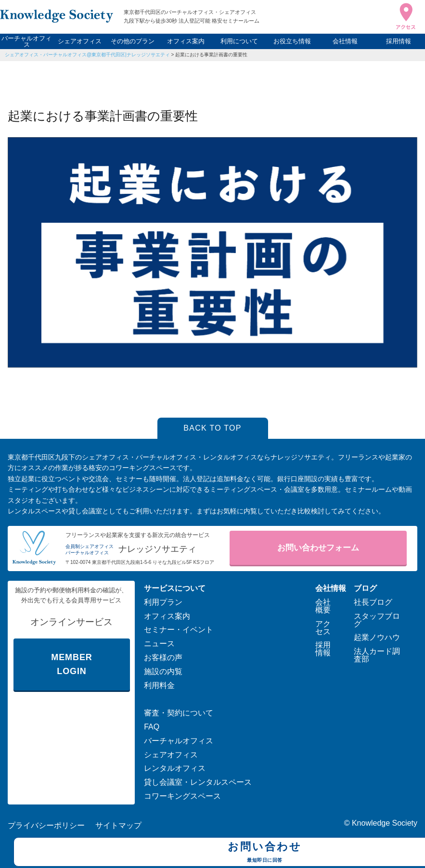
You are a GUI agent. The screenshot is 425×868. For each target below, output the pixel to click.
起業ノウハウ (377, 637)
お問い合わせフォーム (318, 548)
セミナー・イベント (179, 630)
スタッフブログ (377, 620)
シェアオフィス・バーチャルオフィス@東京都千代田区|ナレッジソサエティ (87, 55)
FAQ (152, 727)
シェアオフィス (80, 41)
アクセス (323, 628)
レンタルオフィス (175, 768)
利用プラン (163, 602)
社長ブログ (373, 602)
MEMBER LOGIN (71, 664)
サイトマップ (118, 825)
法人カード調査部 (377, 655)
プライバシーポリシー (46, 825)
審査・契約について (179, 713)
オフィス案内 (186, 41)
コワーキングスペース (182, 796)
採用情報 (399, 41)
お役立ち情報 (292, 41)
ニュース (159, 644)
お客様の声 (163, 657)
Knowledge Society (385, 823)
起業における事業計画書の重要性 (211, 55)
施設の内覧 (163, 671)
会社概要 (323, 606)
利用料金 (159, 685)
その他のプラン (133, 41)
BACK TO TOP (212, 428)
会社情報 (345, 41)
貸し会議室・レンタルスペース (198, 782)
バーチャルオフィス (26, 41)
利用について (239, 41)
